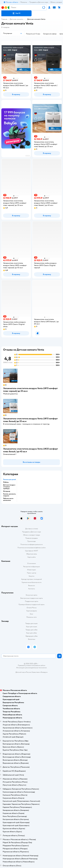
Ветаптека (32, 639)
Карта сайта (31, 557)
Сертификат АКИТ (31, 551)
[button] (16, 13)
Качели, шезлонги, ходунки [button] (9, 495)
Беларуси (44, 672)
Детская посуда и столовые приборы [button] (9, 487)
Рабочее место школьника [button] (8, 499)
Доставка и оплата (32, 529)
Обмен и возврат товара (31, 535)
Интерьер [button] (7, 491)
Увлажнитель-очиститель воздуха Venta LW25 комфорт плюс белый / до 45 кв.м (31, 450)
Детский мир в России (23, 672)
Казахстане (35, 672)
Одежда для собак (32, 636)
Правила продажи (32, 538)
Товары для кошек (31, 623)
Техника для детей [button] (9, 480)
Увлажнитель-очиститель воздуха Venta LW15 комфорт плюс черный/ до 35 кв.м (30, 390)
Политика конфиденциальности (32, 544)
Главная (4, 19)
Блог (31, 614)
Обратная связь (32, 554)
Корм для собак (31, 633)
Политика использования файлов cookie (31, 548)
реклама (28, 156)
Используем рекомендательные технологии (31, 668)
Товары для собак (32, 630)
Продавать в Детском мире (31, 532)
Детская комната (16, 19)
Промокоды (31, 541)
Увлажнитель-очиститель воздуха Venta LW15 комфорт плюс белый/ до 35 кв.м (30, 420)
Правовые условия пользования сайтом (32, 665)
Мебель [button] (6, 482)
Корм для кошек (32, 627)
